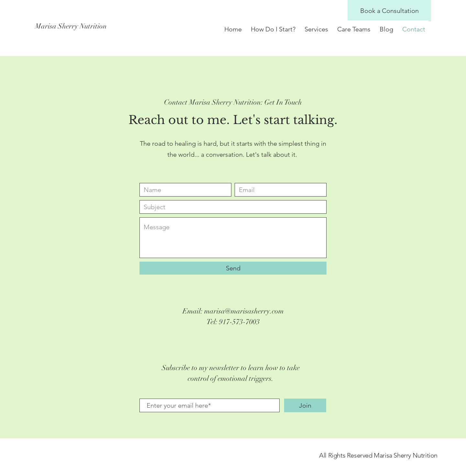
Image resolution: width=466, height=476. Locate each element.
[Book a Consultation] (389, 11)
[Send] (233, 268)
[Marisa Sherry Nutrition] (112, 26)
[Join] (305, 405)
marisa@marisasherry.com (244, 311)
